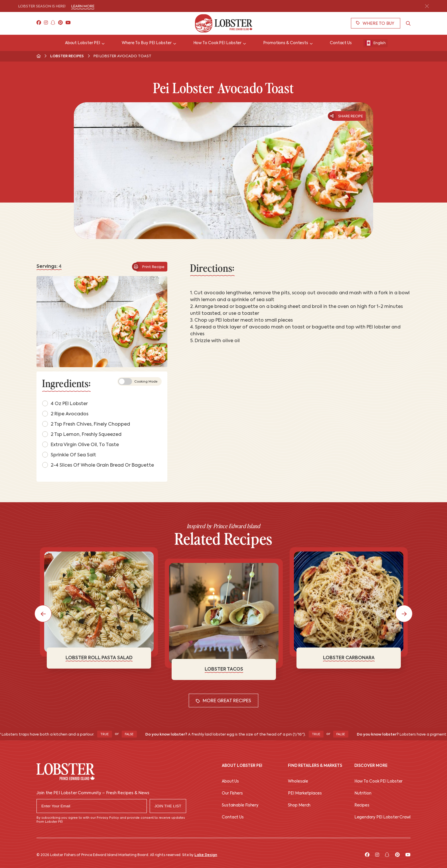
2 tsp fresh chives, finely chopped (86, 424)
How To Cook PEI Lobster (379, 782)
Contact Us (233, 817)
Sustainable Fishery (240, 805)
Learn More (83, 6)
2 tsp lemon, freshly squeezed (82, 434)
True (110, 735)
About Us (230, 782)
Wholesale (298, 782)
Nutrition (363, 794)
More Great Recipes (223, 701)
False (135, 735)
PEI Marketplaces (305, 794)
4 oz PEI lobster (65, 403)
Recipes (362, 805)
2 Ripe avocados (65, 414)
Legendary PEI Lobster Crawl (382, 817)
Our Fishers (232, 794)
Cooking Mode (138, 381)
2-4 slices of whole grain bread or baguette (98, 465)
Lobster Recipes (67, 56)
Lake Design (206, 855)
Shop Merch (299, 805)
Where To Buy (375, 23)
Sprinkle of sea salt (69, 455)
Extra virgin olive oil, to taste (81, 444)
